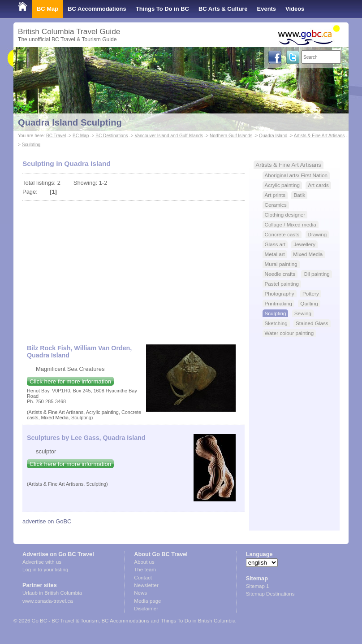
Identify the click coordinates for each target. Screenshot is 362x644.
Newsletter (146, 585)
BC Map (47, 9)
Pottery (311, 294)
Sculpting (31, 145)
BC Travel (56, 136)
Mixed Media (308, 254)
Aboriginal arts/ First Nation (296, 175)
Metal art (275, 254)
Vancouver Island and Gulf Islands (169, 136)
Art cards (318, 185)
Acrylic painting (282, 185)
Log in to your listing (45, 570)
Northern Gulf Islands (231, 136)
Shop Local (34, 27)
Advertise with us (42, 562)
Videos (295, 9)
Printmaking (279, 303)
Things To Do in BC (162, 9)
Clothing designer (285, 215)
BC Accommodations (97, 9)
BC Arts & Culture (223, 9)
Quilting (309, 303)
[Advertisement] (134, 268)
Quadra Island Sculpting (70, 122)
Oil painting (316, 274)
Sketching (276, 323)
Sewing (303, 313)
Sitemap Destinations (270, 594)
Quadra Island (273, 136)
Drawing (317, 234)
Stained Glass (312, 323)
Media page (147, 601)
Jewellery (304, 244)
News (140, 593)
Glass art (275, 244)
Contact (143, 578)
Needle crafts (280, 274)
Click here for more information (70, 381)
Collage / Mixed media (291, 224)
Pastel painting (282, 284)
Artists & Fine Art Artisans (319, 136)
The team (145, 570)
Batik (299, 195)
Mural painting (281, 264)
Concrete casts (282, 234)
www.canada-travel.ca (48, 601)
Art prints (275, 195)
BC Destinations (112, 136)
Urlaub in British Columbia (52, 593)
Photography (280, 294)
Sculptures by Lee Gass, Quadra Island (86, 438)
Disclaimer (146, 609)
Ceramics (276, 205)
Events (267, 9)
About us (144, 562)
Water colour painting (289, 333)
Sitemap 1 (258, 586)
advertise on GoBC (47, 521)
